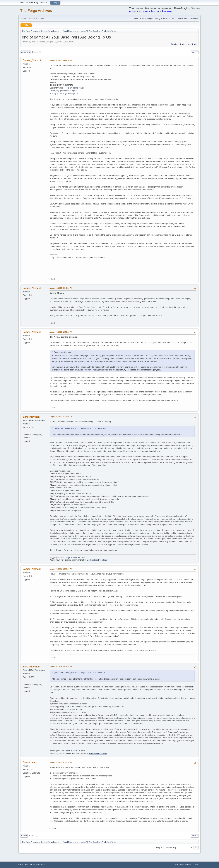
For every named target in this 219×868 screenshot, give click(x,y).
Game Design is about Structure (72, 558)
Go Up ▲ (197, 865)
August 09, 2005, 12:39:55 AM (61, 667)
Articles (143, 11)
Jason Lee (29, 762)
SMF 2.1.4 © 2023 (25, 865)
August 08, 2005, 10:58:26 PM (61, 332)
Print (195, 52)
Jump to (159, 848)
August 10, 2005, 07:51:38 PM (61, 762)
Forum (155, 11)
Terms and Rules (186, 865)
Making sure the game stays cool (65, 93)
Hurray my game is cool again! (63, 91)
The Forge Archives (36, 11)
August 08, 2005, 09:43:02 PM (61, 288)
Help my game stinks (74, 88)
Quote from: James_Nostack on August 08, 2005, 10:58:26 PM (80, 428)
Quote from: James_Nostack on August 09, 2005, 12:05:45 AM (80, 673)
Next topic (192, 44)
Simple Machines (39, 865)
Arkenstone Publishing (98, 560)
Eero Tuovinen (31, 417)
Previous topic (178, 44)
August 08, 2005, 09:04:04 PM (61, 60)
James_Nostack (32, 60)
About (133, 11)
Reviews (167, 11)
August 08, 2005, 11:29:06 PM (61, 417)
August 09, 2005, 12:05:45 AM (61, 569)
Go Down (26, 52)
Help (177, 865)
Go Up (24, 836)
